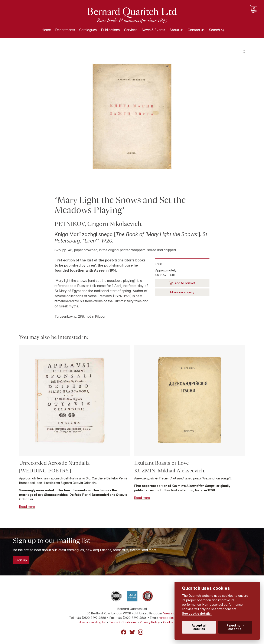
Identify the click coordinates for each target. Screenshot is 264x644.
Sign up (21, 560)
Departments (65, 30)
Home (46, 30)
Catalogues (88, 30)
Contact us (196, 30)
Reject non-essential (235, 627)
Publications (110, 30)
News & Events (153, 30)
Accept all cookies (199, 627)
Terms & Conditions (123, 622)
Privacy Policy (150, 622)
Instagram (141, 632)
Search (214, 30)
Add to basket (184, 283)
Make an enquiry (182, 292)
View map (170, 613)
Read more (27, 507)
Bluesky (132, 632)
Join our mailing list (92, 622)
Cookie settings (174, 622)
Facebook (124, 632)
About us (176, 30)
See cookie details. (197, 613)
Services (131, 30)
